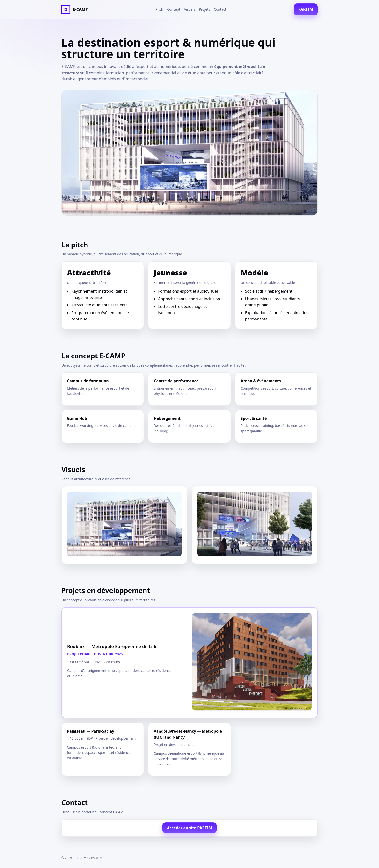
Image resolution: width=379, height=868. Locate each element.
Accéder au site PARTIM (190, 828)
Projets (204, 9)
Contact (220, 9)
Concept (174, 9)
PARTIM (306, 9)
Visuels (190, 9)
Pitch (159, 9)
